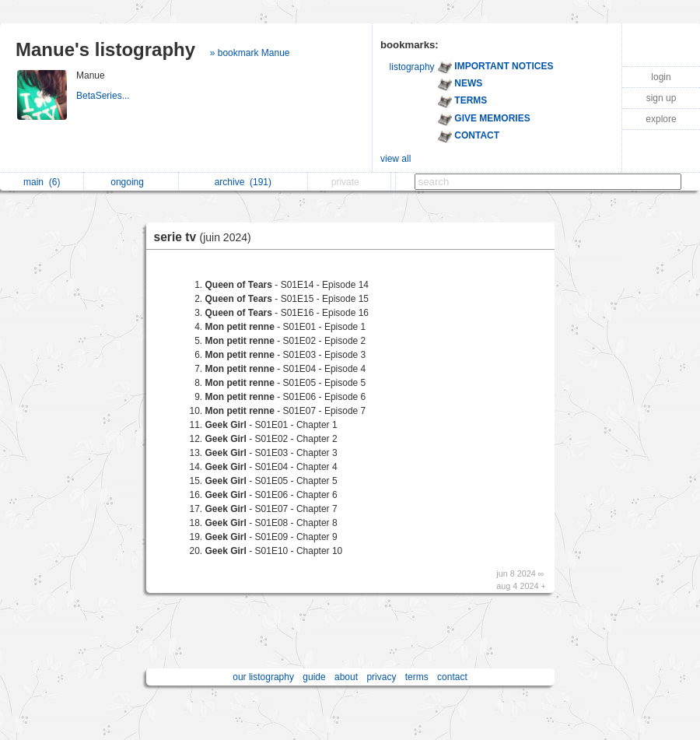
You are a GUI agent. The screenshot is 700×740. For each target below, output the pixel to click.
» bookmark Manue (250, 53)
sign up (661, 98)
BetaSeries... (104, 96)
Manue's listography (105, 49)
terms (417, 677)
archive (243, 182)
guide (314, 677)
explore (661, 119)
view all (395, 159)
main (42, 182)
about (346, 677)
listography (412, 67)
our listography (263, 677)
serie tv (206, 237)
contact (452, 677)
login (661, 77)
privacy (381, 677)
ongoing (131, 182)
